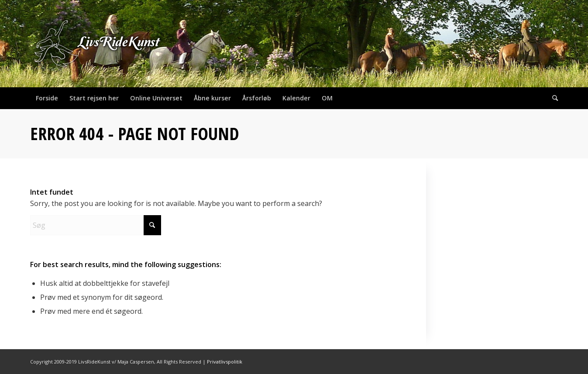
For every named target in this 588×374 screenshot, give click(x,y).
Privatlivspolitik (225, 362)
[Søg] (552, 98)
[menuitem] (47, 98)
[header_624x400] (98, 44)
